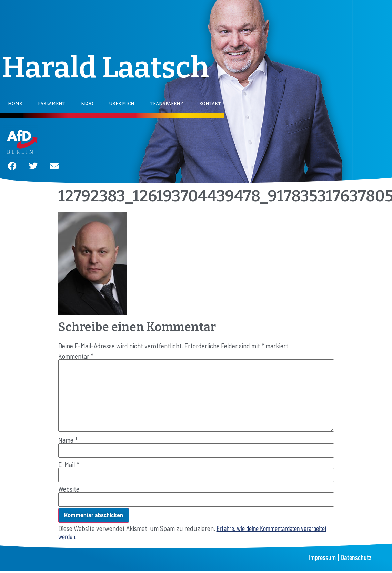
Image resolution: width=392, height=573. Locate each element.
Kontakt (210, 103)
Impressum (322, 557)
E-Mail (69, 464)
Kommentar (76, 356)
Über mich (122, 103)
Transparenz (167, 103)
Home (15, 103)
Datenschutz (356, 557)
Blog (87, 103)
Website (69, 489)
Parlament (52, 103)
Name (68, 440)
